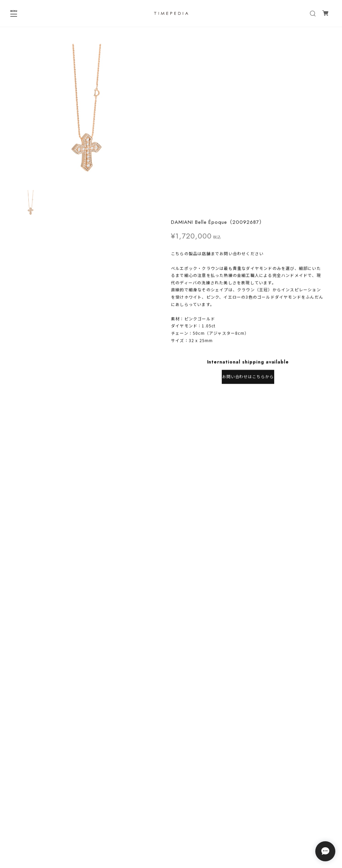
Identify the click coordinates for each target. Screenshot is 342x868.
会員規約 (171, 839)
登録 (212, 797)
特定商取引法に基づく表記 (171, 831)
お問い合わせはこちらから (248, 204)
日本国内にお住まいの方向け (248, 226)
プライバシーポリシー (171, 822)
